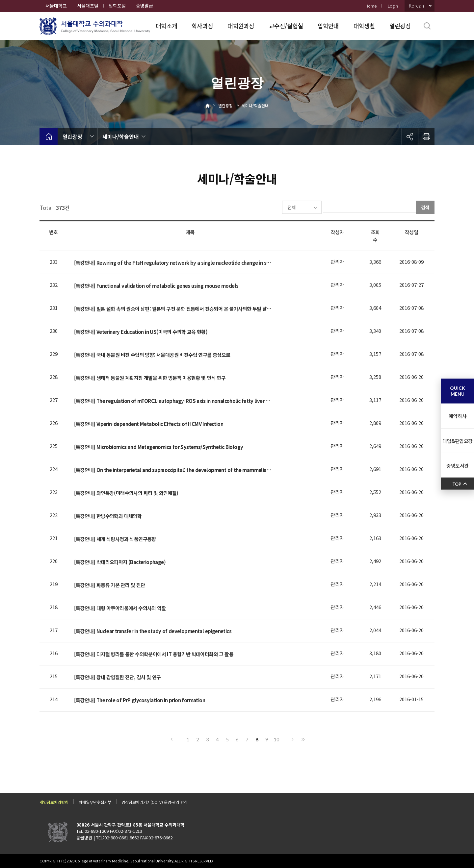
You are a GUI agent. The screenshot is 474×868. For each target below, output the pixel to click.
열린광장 (400, 26)
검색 (425, 207)
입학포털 (117, 6)
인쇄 (426, 136)
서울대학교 (56, 6)
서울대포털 (88, 6)
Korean (416, 6)
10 (276, 739)
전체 (272, 207)
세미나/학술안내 (255, 105)
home (49, 136)
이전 (171, 739)
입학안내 (328, 26)
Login (393, 6)
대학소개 (166, 26)
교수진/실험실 (286, 26)
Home (371, 6)
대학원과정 (241, 26)
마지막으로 (303, 739)
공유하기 (410, 136)
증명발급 (145, 6)
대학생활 (364, 26)
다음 (293, 739)
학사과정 (202, 26)
